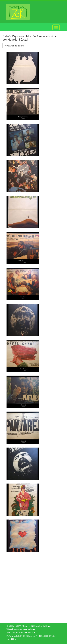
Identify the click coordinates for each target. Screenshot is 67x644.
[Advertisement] (33, 587)
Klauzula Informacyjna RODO (21, 632)
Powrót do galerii (14, 46)
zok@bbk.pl (11, 639)
